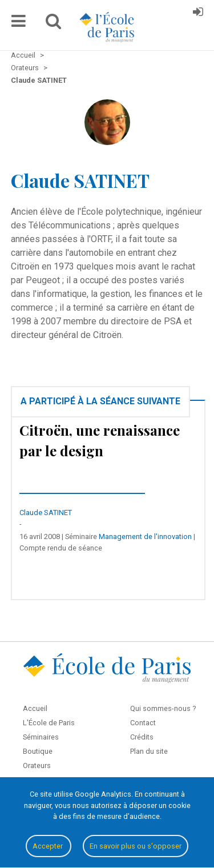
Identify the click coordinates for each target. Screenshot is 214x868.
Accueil (35, 708)
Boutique (38, 751)
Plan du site (149, 751)
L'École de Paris (49, 723)
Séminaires (41, 737)
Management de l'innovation (145, 537)
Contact (143, 723)
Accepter (49, 846)
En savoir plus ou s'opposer (136, 846)
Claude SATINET (46, 513)
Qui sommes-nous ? (163, 708)
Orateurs (37, 765)
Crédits (142, 737)
